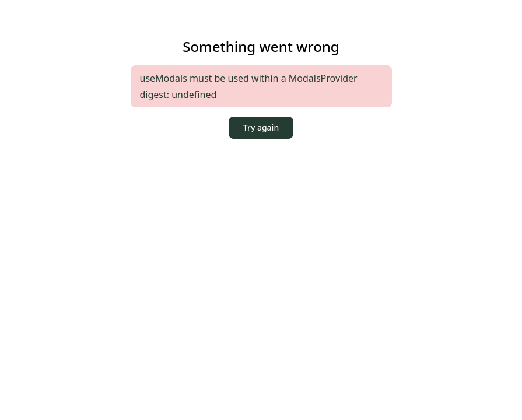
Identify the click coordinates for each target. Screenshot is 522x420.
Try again (261, 127)
